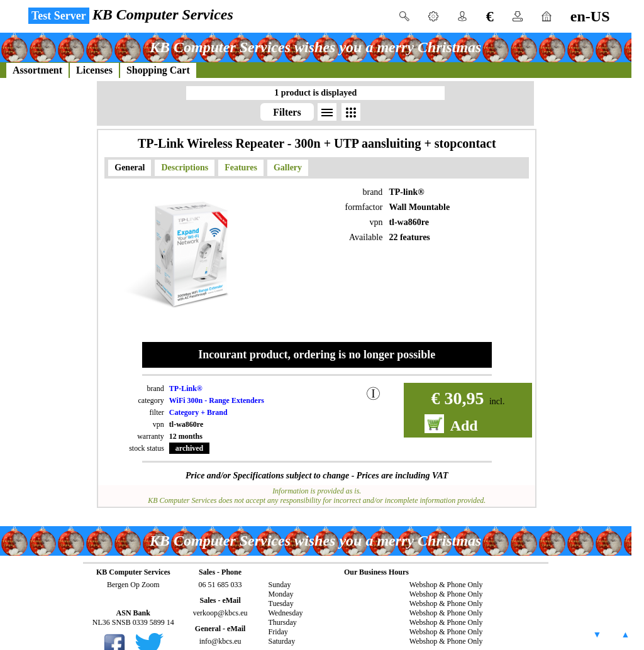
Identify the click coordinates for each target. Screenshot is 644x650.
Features (241, 168)
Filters (287, 112)
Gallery (288, 168)
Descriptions (185, 168)
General (130, 168)
